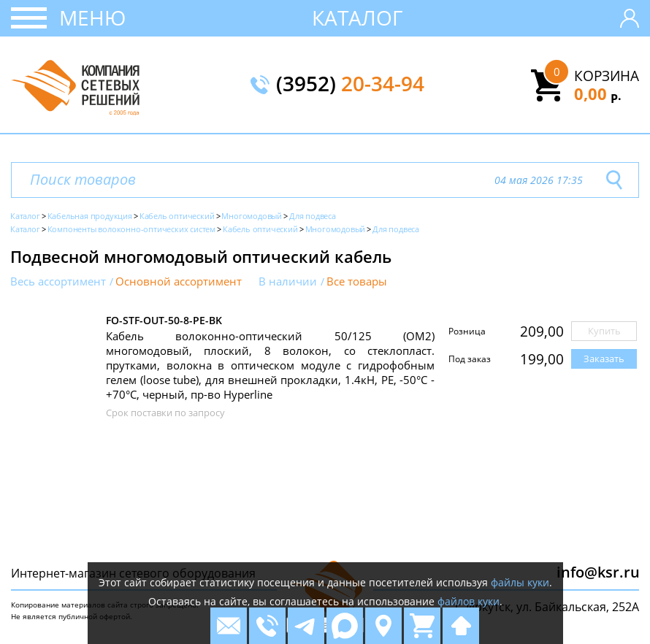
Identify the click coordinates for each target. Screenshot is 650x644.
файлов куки (469, 601)
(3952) (350, 85)
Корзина (607, 76)
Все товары (357, 281)
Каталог (357, 18)
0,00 (598, 93)
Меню (92, 18)
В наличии (288, 281)
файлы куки (520, 582)
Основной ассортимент (179, 281)
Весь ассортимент (58, 281)
